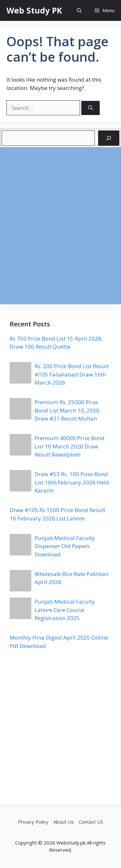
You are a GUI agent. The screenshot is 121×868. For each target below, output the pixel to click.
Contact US (91, 822)
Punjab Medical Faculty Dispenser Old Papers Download (65, 546)
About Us (64, 822)
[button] (79, 10)
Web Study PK (34, 10)
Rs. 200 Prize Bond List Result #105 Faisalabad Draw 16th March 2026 (72, 374)
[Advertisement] (60, 225)
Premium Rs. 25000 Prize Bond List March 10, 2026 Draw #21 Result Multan (67, 410)
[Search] (91, 108)
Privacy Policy (33, 822)
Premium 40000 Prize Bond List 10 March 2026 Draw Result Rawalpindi (70, 446)
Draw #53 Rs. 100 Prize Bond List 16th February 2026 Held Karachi (72, 482)
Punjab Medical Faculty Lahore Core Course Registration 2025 (65, 610)
